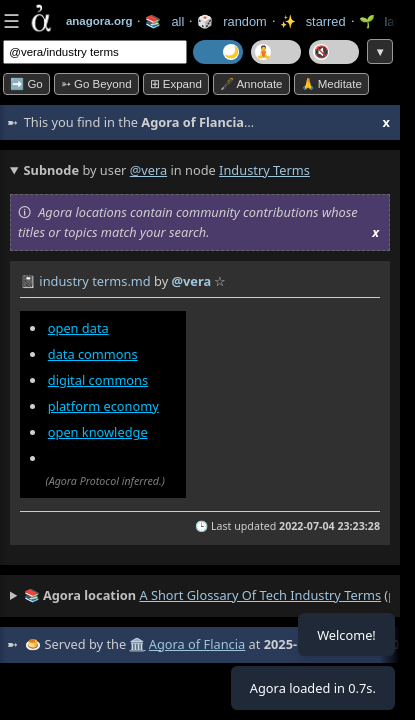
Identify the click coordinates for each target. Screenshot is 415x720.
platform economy (103, 406)
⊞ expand (176, 84)
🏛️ (137, 644)
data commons (93, 354)
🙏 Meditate (331, 84)
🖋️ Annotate (251, 84)
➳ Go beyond (96, 84)
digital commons (98, 380)
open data (78, 328)
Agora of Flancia (197, 644)
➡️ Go (26, 84)
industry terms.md (94, 281)
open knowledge (98, 432)
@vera (148, 170)
